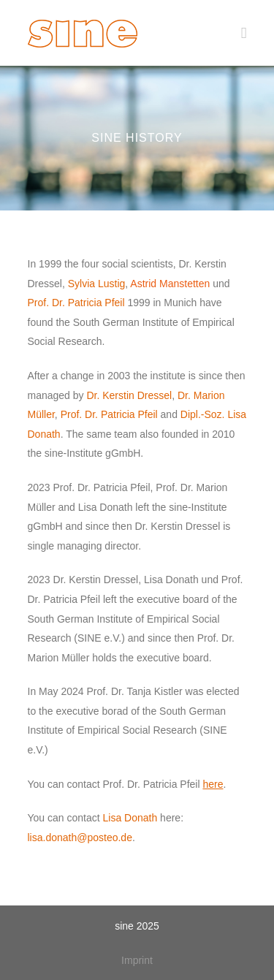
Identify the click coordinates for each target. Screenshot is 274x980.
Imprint (137, 960)
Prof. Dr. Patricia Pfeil (78, 303)
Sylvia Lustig (97, 284)
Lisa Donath (130, 818)
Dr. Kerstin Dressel (129, 395)
